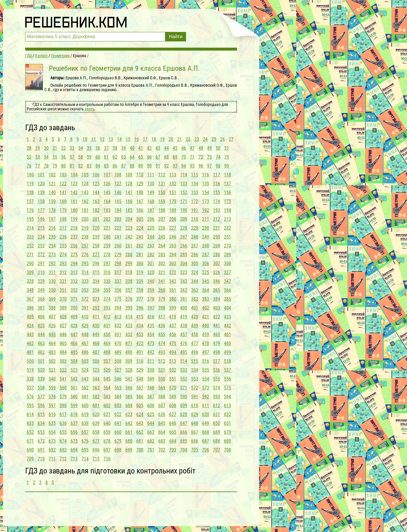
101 (41, 175)
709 (30, 459)
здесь (90, 109)
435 (151, 326)
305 (195, 263)
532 (173, 370)
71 (192, 157)
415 (140, 317)
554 (206, 379)
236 (63, 237)
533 (184, 370)
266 (184, 246)
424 (30, 326)
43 (158, 148)
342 (173, 281)
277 (96, 255)
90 (149, 166)
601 (96, 406)
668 (206, 432)
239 (96, 237)
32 (63, 148)
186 (140, 210)
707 (217, 450)
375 (118, 299)
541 (63, 379)
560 (63, 388)
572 (195, 388)
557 (30, 388)
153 (195, 192)
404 (227, 308)
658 (96, 432)
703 (173, 450)
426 (52, 326)
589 (173, 397)
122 (63, 184)
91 (158, 166)
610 (195, 406)
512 (162, 361)
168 (151, 201)
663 (151, 432)
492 (151, 352)
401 (195, 308)
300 (140, 263)
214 (30, 228)
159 (52, 201)
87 (124, 166)
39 (124, 148)
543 (85, 379)
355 (107, 290)
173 (206, 201)
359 (151, 290)
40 (132, 148)
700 (140, 450)
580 (74, 397)
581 (85, 397)
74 (218, 157)
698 (118, 450)
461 (227, 334)
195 (30, 219)
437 (173, 326)
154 (206, 192)
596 (41, 406)
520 (41, 370)
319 (140, 272)
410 (85, 317)
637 (74, 423)
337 (118, 281)
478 (206, 343)
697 (107, 450)
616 (52, 414)
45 (175, 148)
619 (85, 414)
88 (132, 166)
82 (81, 166)
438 (184, 326)
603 (118, 406)
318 (129, 272)
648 (195, 423)
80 (63, 166)
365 (217, 290)
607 (162, 406)
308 (227, 263)
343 (184, 281)
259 (107, 246)
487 (96, 352)
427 (63, 326)
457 (184, 334)
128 (129, 184)
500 (30, 361)
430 (96, 326)
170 (173, 201)
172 (195, 201)
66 (149, 157)
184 (118, 210)
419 (184, 317)
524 (85, 370)
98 (218, 166)
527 (118, 370)
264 (162, 246)
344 (195, 281)
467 (85, 343)
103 (63, 175)
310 (41, 272)
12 (102, 139)
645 (162, 423)
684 (173, 441)
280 (129, 255)
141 (63, 192)
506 (96, 361)
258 (96, 246)
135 (206, 184)
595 (30, 406)
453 (140, 334)
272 (41, 255)
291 (41, 263)
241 (118, 237)
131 (162, 184)
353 (85, 290)
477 (195, 343)
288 (217, 255)
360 (162, 290)
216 (52, 228)
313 (74, 272)
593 (217, 397)
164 (107, 201)
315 (96, 272)
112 (162, 175)
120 (41, 184)
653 (41, 432)
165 (118, 201)
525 (96, 370)
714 (85, 459)
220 (96, 228)
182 (96, 210)
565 (118, 388)
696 (96, 450)
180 (74, 210)
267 (195, 246)
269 (217, 246)
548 (140, 379)
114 (184, 175)
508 (118, 361)
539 (41, 379)
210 (195, 219)
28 (29, 148)
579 (63, 397)
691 (41, 450)
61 (106, 157)
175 (227, 201)
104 (74, 175)
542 (74, 379)
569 (162, 388)
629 (195, 414)
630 (206, 414)
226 (162, 228)
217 (63, 228)
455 (162, 334)
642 (129, 423)
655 (63, 432)
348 (30, 290)
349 (41, 290)
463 (41, 343)
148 (140, 192)
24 (205, 139)
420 (195, 317)
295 (85, 263)
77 (38, 166)
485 (74, 352)
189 (173, 210)
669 (217, 432)
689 (227, 441)
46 (184, 148)
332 (74, 281)
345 (206, 281)
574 (217, 388)
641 (118, 423)
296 (96, 263)
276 (85, 255)
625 (151, 414)
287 (206, 255)
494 (173, 352)
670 (227, 432)
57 (72, 157)
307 (217, 263)
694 (74, 450)
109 (129, 175)
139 (41, 192)
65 (141, 157)
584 (118, 397)
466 (74, 343)
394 (118, 308)
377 (140, 299)
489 (118, 352)
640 (107, 423)
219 (85, 228)
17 (145, 139)
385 (227, 299)
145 (107, 192)
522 (63, 370)
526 (107, 370)
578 (52, 397)
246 (173, 237)
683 (162, 441)
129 (140, 184)
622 (118, 414)
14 (119, 139)
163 (96, 201)
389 (63, 308)
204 (129, 219)
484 (63, 352)
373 (96, 299)
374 (107, 299)
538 (30, 379)
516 (206, 361)
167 (140, 201)
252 (30, 246)
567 (140, 388)
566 (129, 388)
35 (89, 148)
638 (85, 423)
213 (227, 219)
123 (74, 184)
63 (124, 157)
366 (227, 290)
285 (184, 255)
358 (140, 290)
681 (140, 441)
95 (192, 166)
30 (46, 148)
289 (227, 255)
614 (30, 414)
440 (206, 326)
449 (96, 334)
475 (173, 343)
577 (41, 397)
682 (151, 441)
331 (63, 281)
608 (173, 406)
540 (52, 379)
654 (52, 432)
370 (63, 299)
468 (96, 343)
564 (107, 388)
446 (63, 334)
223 (129, 228)
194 (227, 210)
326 (217, 272)
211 (206, 219)
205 (140, 219)
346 (217, 281)
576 (30, 397)
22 (188, 139)
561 (74, 388)
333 (85, 281)
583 (107, 397)
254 (52, 246)
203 (118, 219)
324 (195, 272)
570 (173, 388)
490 (129, 352)
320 (151, 272)
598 (63, 406)
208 (173, 219)
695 (85, 450)
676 (85, 441)
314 (85, 272)
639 (96, 423)
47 (192, 148)
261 (129, 246)
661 (129, 432)
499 (227, 352)
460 (217, 334)
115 (195, 175)
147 (129, 192)
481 (30, 352)
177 (41, 210)
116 (206, 175)
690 (30, 450)
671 (30, 441)
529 (140, 370)
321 (162, 272)
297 (107, 263)
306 (206, 263)
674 (63, 441)
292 (52, 263)
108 (118, 175)
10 (85, 139)
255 (63, 246)
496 (195, 352)
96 (201, 166)
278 (107, 255)
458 (195, 334)
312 (63, 272)
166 (129, 201)
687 (206, 441)
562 (85, 388)
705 (195, 450)
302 (162, 263)
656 (74, 432)
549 (151, 379)
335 (107, 281)
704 (184, 450)
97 (209, 166)
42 (149, 148)
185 (129, 210)
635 (52, 423)
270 (227, 246)
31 (55, 148)
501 (41, 361)
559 (52, 388)
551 (173, 379)
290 (30, 263)
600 (85, 406)
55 (55, 157)
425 (41, 326)
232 (227, 228)
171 (184, 201)
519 (30, 370)
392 (96, 308)
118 (227, 175)
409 (74, 317)
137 (227, 184)
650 (217, 423)
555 (217, 379)
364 (206, 290)
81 (72, 166)
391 (85, 308)
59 (89, 157)
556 (227, 379)
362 (184, 290)
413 (118, 317)
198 (63, 219)
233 (30, 237)
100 (30, 175)
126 (107, 184)
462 (30, 343)
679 (118, 441)
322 (173, 272)
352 (74, 290)
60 (98, 157)
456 (173, 334)
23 (197, 139)
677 (96, 441)
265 (173, 246)
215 (41, 228)
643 (140, 423)
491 (140, 352)
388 (52, 308)
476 (184, 343)
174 (217, 201)
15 (128, 139)
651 (227, 423)
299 (129, 263)
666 (184, 432)
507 (107, 361)
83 (89, 166)
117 (217, 175)
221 (107, 228)
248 (195, 237)
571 (184, 388)
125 (96, 184)
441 (217, 326)
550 (162, 379)
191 (195, 210)
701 (151, 450)
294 (74, 263)
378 (151, 299)
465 (63, 343)
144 (96, 192)
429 (85, 326)
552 (184, 379)
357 (129, 290)
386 (30, 308)
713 (74, 459)
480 (227, 343)
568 (151, 388)
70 (184, 157)
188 (162, 210)
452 (129, 334)
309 (30, 272)
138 (30, 192)
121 (52, 184)
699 (129, 450)
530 (151, 370)
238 (85, 237)
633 (30, 423)
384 (217, 299)
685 (184, 441)
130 (151, 184)
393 (107, 308)
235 (52, 237)
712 (63, 459)
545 (107, 379)
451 (118, 334)
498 (217, 352)
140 (52, 192)
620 (96, 414)
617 (63, 414)
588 (162, 397)
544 (96, 379)
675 (74, 441)
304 (184, 263)
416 (151, 317)
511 (151, 361)
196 (41, 219)
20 (171, 139)
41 (141, 148)
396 (140, 308)
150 (162, 192)
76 (29, 166)
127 (118, 184)
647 (184, 423)
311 (52, 272)
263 (151, 246)
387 (41, 308)
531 (162, 370)
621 (107, 414)
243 (140, 237)
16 (137, 139)
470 (118, 343)
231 (217, 228)
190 (184, 210)
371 (74, 299)
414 (129, 317)
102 (52, 175)
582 (96, 397)
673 (52, 441)
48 (201, 148)
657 (85, 432)
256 (74, 246)
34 (81, 148)
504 (74, 361)
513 (173, 361)
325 (206, 272)
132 (173, 184)
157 (30, 201)
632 (227, 414)
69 (175, 157)
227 (173, 228)
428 (74, 326)
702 (162, 450)
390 (74, 308)
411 (96, 317)
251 (227, 237)
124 (85, 184)
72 (201, 157)
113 (173, 175)
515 (195, 361)
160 (63, 201)
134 (195, 184)
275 (74, 255)
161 (74, 201)
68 (166, 157)
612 (217, 406)
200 (85, 219)
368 (41, 299)
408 (63, 317)
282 (151, 255)
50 (218, 148)
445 (52, 334)
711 (52, 459)
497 (206, 352)
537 (227, 370)
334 (96, 281)
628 (184, 414)
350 (52, 290)
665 (173, 432)
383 (206, 299)
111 (151, 175)
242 (129, 237)
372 (85, 299)
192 (206, 210)
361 (173, 290)
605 (140, 406)
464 (52, 343)
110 (140, 175)
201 (96, 219)
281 (140, 255)
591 (195, 397)
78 (46, 166)
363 (195, 290)
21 (180, 139)
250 (217, 237)
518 (227, 361)
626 (162, 414)
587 (151, 397)
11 (94, 139)
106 (96, 175)
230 (206, 228)
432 (118, 326)
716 (107, 459)
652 (30, 432)
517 (217, 361)
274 (63, 255)
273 (52, 255)
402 (206, 308)
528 (129, 370)
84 (98, 166)
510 (140, 361)
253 (41, 246)
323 (184, 272)
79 (55, 166)
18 (154, 139)
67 (158, 157)
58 (81, 157)
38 (115, 148)
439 (195, 326)
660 (118, 432)
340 (151, 281)
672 (41, 441)
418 (173, 317)
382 (195, 299)
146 (118, 192)
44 (166, 148)
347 (227, 281)
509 (129, 361)
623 (129, 414)
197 (52, 219)
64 (132, 157)
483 (52, 352)
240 (107, 237)
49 (209, 148)
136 (217, 184)
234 (41, 237)
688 (217, 441)
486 (85, 352)
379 (162, 299)
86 (115, 166)
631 (217, 414)
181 (85, 210)
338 (129, 281)
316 (107, 272)
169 (162, 201)
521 (52, 370)
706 (206, 450)
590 (184, 397)
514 (184, 361)
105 (85, 175)
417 (162, 317)
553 (195, 379)
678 (107, 441)
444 (41, 334)
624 (140, 414)
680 (129, 441)
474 (162, 343)
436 (162, 326)
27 (231, 139)
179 (63, 210)
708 (227, 450)
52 (29, 157)
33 (72, 148)
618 (74, 414)
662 (140, 432)
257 (85, 246)
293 (63, 263)
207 (162, 219)
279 (118, 255)
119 (30, 184)
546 (118, 379)
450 (107, 334)
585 (129, 397)
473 (151, 343)
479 (217, 343)
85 (106, 166)
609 (184, 406)
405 (30, 317)
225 (151, 228)
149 (151, 192)
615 (41, 414)
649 (206, 423)
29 (38, 148)
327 (227, 272)
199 (74, 219)
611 (206, 406)
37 (106, 148)
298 (118, 263)
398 (162, 308)
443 (30, 334)
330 (52, 281)
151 (173, 192)
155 (217, 192)
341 (162, 281)
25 (214, 139)
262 (140, 246)
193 (217, 210)
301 (151, 263)
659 (107, 432)
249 (206, 237)
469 (107, 343)
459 (206, 334)
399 (173, 308)
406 (41, 317)
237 (74, 237)
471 (129, 343)
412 (107, 317)
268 (206, 246)
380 (173, 299)
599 (74, 406)
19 (162, 139)
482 (41, 352)
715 (96, 459)
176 (30, 210)
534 (195, 370)
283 (162, 255)
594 (227, 397)
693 (63, 450)
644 (151, 423)
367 (30, 299)
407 (52, 317)
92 (166, 166)
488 (107, 352)
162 (85, 201)
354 (96, 290)
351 (63, 290)
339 (140, 281)
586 (140, 397)
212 (217, 219)
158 (41, 201)
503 (63, 361)
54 (46, 157)
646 (173, 423)
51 (227, 148)
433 (129, 326)
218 (74, 228)
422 (217, 317)
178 (52, 210)
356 (118, 290)
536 (217, 370)
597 (52, 406)
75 (227, 157)
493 (162, 352)
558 (41, 388)
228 (184, 228)
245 (162, 237)
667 (195, 432)
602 (107, 406)
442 (227, 326)
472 (140, 343)
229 (195, 228)
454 (151, 334)
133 (184, 184)
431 (107, 326)
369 (52, 299)
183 (107, 210)
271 (30, 255)
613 (227, 406)
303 (173, 263)
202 (107, 219)
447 (74, 334)
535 (206, 370)
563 (96, 388)
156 (227, 192)
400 (184, 308)
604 (129, 406)
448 (85, 334)
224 (140, 228)
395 (129, 308)
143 (85, 192)
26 (222, 139)
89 (141, 166)
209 (184, 219)
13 (111, 139)
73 (209, 157)
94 (184, 166)
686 (195, 441)
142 (74, 192)
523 (74, 370)
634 (41, 423)
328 (30, 281)
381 (184, 299)
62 (115, 157)
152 (184, 192)
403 (217, 308)
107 (107, 175)
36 (98, 148)
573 (206, 388)
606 (151, 406)
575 (227, 388)
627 (173, 414)
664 (162, 432)
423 (227, 317)
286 (195, 255)
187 (151, 210)
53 (38, 157)
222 (118, 228)
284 (173, 255)
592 (206, 397)
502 (52, 361)
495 (184, 352)
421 (206, 317)
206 (151, 219)
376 (129, 299)
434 (140, 326)
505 (85, 361)
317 (118, 272)
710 (41, 459)
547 (129, 379)
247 (184, 237)
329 (41, 281)
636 (63, 423)
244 (151, 237)
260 (118, 246)
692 (52, 450)
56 (63, 157)
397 (151, 308)
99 (227, 166)
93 (175, 166)
